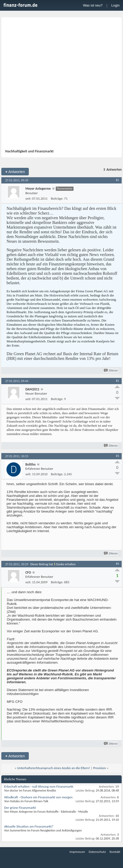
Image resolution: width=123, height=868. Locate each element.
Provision (99, 768)
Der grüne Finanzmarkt (20, 808)
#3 (118, 456)
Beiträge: (57, 198)
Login (115, 5)
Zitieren (111, 370)
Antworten (15, 172)
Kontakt (115, 852)
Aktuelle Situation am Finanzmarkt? (29, 826)
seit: (28, 198)
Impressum (77, 852)
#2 (118, 381)
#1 (118, 180)
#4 (118, 564)
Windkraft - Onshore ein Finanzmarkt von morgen (38, 797)
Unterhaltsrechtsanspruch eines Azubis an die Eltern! (54, 768)
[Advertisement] (61, 85)
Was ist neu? (93, 5)
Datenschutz (97, 852)
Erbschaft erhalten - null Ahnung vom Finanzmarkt (39, 786)
